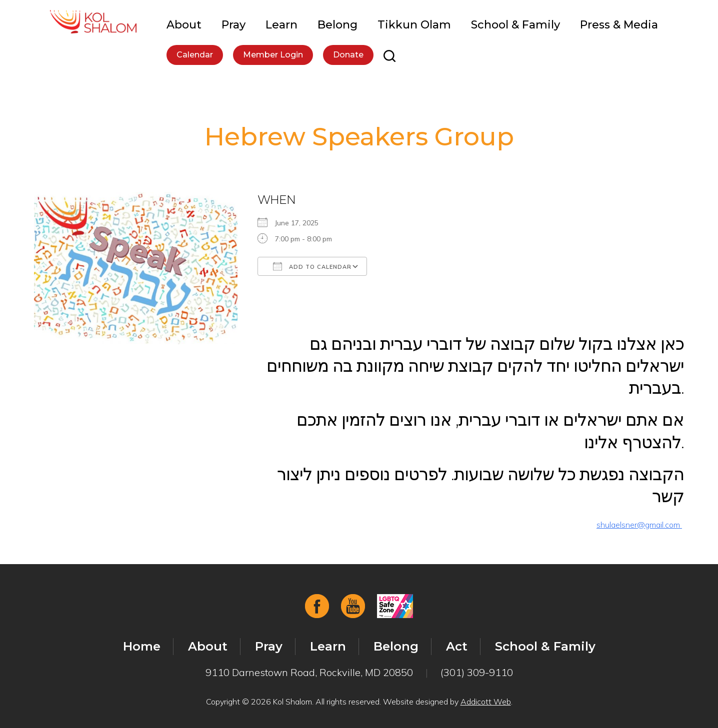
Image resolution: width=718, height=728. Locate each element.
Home (142, 646)
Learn (281, 25)
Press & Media (619, 25)
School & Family (515, 25)
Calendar (195, 55)
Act (457, 646)
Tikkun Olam (414, 25)
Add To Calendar (312, 266)
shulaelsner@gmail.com (639, 525)
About (184, 25)
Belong (337, 25)
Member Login (273, 55)
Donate (348, 55)
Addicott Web (486, 702)
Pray (233, 25)
